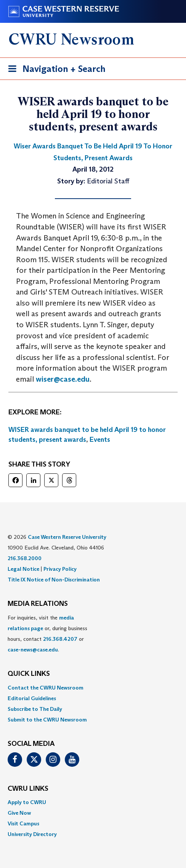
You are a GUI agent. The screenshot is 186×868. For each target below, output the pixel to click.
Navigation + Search (55, 70)
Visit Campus (23, 823)
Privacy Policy (60, 569)
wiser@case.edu (63, 379)
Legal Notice (23, 569)
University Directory (32, 834)
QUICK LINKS (29, 674)
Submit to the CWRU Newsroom (47, 720)
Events (100, 440)
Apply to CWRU (27, 802)
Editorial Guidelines (32, 698)
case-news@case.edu (33, 650)
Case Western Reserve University (67, 537)
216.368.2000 (25, 558)
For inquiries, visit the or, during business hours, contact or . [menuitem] (47, 634)
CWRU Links (28, 789)
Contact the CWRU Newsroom (46, 688)
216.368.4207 (60, 639)
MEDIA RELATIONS (38, 604)
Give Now (19, 813)
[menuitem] (93, 688)
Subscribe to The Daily (35, 709)
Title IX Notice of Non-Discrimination (54, 580)
